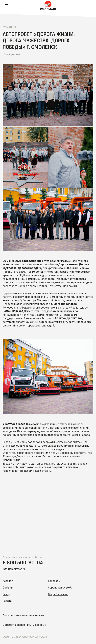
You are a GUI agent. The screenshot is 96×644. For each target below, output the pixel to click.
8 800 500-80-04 (23, 563)
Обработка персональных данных (24, 625)
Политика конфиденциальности (23, 615)
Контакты (54, 581)
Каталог (8, 581)
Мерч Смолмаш (58, 594)
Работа (7, 601)
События (8, 587)
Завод (6, 594)
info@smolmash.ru (14, 569)
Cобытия (11, 27)
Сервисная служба (60, 587)
